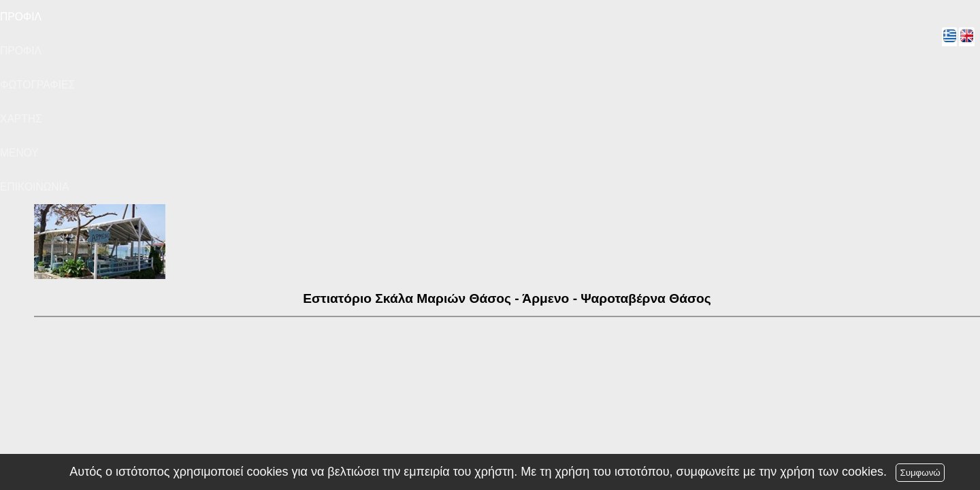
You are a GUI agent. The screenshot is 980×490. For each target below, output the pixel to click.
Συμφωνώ (920, 473)
